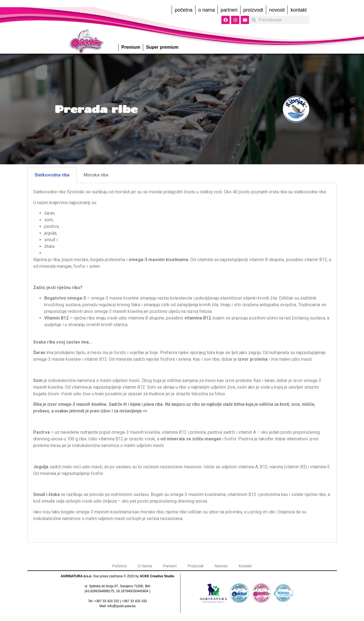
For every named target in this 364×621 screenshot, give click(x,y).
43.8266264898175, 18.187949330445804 (117, 591)
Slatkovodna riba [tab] (52, 175)
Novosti (277, 10)
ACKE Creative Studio (157, 576)
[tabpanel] (182, 363)
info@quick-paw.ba (122, 606)
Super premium (162, 47)
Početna (184, 10)
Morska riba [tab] (96, 175)
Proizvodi (253, 10)
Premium (131, 47)
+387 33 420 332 (107, 601)
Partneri (229, 10)
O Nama (206, 10)
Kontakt (298, 10)
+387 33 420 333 (134, 601)
